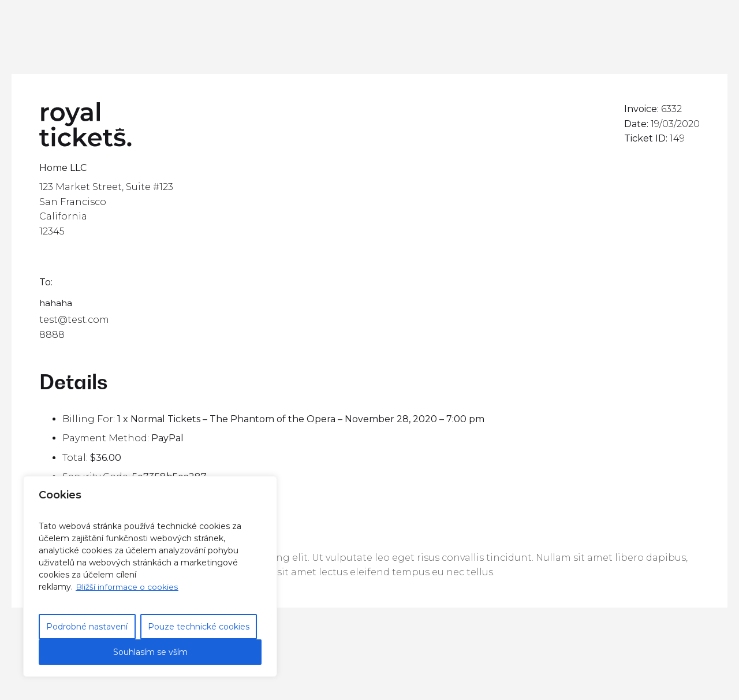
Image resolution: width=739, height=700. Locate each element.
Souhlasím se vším (150, 652)
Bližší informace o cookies (127, 587)
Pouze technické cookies (199, 627)
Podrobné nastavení (87, 627)
